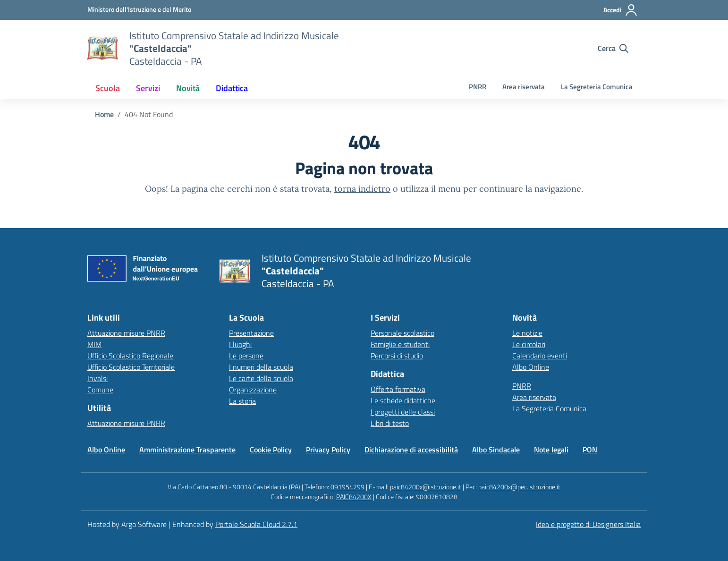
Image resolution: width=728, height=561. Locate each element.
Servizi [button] (148, 88)
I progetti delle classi (403, 412)
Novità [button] (188, 88)
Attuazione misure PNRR (126, 333)
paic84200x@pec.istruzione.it (519, 487)
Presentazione (251, 333)
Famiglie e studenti (400, 344)
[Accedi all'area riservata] (621, 10)
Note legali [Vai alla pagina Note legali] (551, 450)
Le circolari (529, 344)
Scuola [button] (108, 88)
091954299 (347, 487)
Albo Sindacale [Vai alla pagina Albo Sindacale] (496, 450)
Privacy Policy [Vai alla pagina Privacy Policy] (328, 450)
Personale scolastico (402, 333)
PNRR (478, 87)
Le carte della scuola (261, 378)
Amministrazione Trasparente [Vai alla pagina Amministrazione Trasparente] (187, 450)
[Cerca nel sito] (613, 48)
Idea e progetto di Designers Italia (588, 524)
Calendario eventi (540, 356)
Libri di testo (390, 423)
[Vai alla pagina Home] (104, 114)
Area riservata (524, 87)
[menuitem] (108, 88)
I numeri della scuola (261, 367)
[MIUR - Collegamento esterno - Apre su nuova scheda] (139, 9)
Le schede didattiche (403, 400)
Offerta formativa (398, 389)
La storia (242, 401)
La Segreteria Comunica (597, 87)
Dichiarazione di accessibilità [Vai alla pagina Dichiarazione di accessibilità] (411, 450)
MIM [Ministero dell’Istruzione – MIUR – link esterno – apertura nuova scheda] (94, 344)
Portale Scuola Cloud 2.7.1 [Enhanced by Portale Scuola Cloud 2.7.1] (256, 524)
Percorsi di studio (397, 356)
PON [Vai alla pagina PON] (590, 450)
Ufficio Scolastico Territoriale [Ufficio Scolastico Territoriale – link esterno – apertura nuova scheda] (131, 367)
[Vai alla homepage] (102, 48)
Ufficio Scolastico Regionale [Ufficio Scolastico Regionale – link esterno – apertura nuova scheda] (130, 356)
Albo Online (531, 367)
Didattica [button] (232, 88)
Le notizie (527, 333)
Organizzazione (253, 390)
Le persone (246, 356)
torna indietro (362, 189)
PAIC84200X (354, 497)
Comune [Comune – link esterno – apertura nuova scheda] (100, 390)
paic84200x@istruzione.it (426, 487)
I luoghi (240, 344)
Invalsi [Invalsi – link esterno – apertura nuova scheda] (97, 378)
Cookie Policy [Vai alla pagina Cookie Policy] (271, 450)
